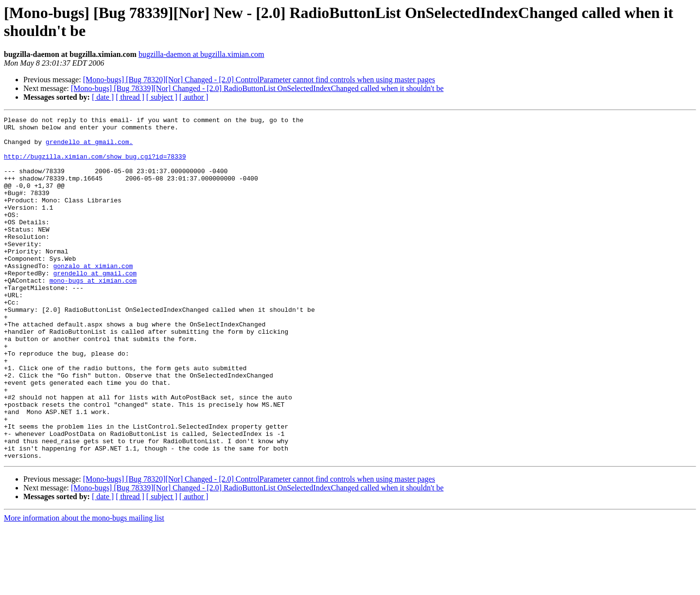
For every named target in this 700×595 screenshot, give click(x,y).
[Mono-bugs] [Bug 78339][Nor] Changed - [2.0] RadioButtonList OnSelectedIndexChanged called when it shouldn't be (257, 88)
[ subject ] (162, 97)
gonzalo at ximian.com (93, 296)
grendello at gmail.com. (89, 147)
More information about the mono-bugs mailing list (84, 586)
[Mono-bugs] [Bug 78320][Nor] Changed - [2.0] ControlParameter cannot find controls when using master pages (259, 80)
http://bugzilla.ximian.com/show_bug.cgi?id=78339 (95, 165)
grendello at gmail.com (95, 305)
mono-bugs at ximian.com (93, 314)
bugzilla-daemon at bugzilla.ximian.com (201, 54)
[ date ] (103, 97)
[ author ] (194, 97)
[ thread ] (130, 97)
